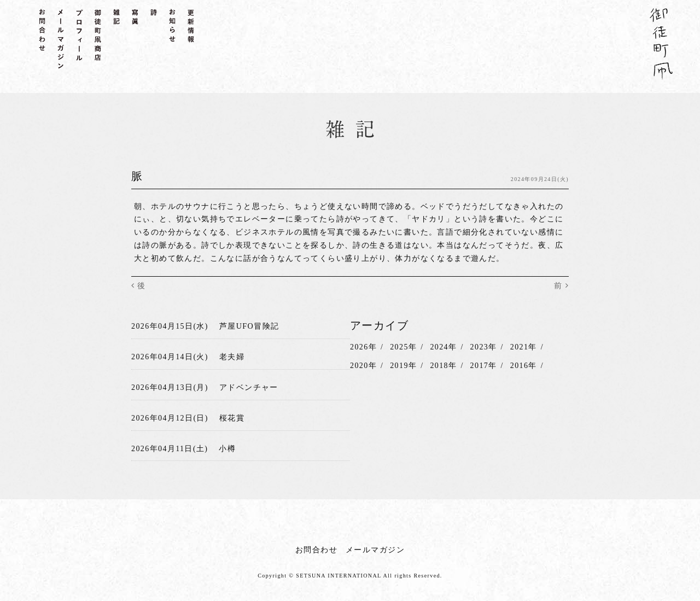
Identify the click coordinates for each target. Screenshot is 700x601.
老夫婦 (232, 356)
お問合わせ (316, 547)
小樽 (227, 446)
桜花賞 (232, 416)
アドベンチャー (249, 386)
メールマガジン (375, 547)
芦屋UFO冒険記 (249, 326)
